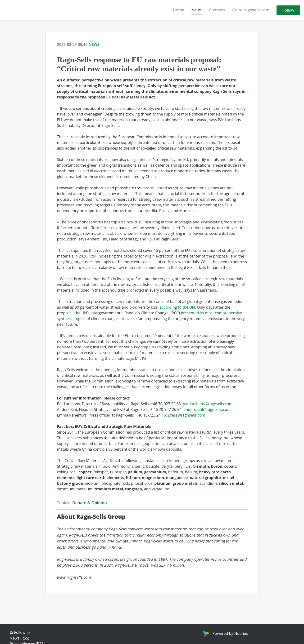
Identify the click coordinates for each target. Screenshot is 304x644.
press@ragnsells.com (187, 415)
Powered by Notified (225, 633)
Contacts (217, 10)
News (197, 10)
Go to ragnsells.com (251, 10)
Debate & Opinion (90, 503)
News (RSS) (19, 638)
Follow (288, 10)
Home (179, 10)
